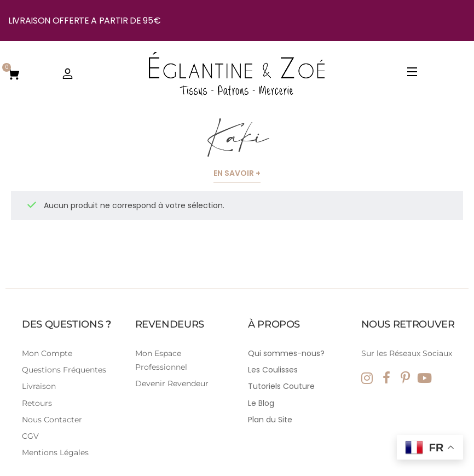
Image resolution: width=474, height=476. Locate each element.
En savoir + (237, 173)
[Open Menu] (413, 74)
